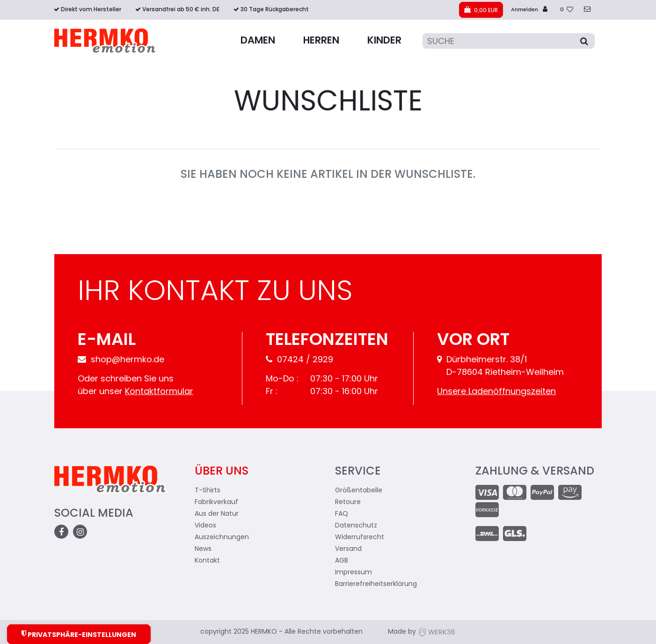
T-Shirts (208, 491)
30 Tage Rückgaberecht (275, 10)
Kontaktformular (159, 392)
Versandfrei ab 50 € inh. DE (181, 10)
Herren (321, 41)
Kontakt (207, 561)
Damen (258, 41)
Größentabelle (359, 491)
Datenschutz (356, 526)
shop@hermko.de (121, 360)
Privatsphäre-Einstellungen (79, 634)
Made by (422, 632)
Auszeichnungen (222, 538)
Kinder (384, 41)
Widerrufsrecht (360, 538)
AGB (342, 561)
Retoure (348, 502)
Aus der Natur (217, 514)
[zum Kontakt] (587, 10)
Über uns (222, 472)
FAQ (342, 514)
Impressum (354, 573)
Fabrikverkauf (216, 502)
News (203, 549)
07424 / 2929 (299, 360)
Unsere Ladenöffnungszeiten (496, 392)
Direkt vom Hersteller (91, 10)
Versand (348, 549)
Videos (205, 526)
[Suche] (509, 41)
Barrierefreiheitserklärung (376, 584)
